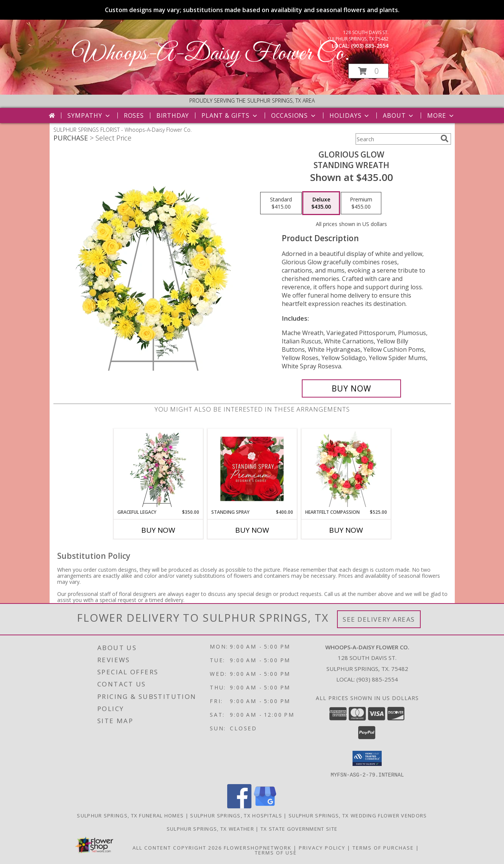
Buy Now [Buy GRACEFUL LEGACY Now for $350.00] (158, 530)
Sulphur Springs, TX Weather (210, 828)
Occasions (294, 115)
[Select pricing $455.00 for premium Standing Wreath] (361, 203)
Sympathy (89, 115)
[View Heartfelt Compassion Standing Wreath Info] (346, 469)
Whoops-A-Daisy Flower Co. (211, 54)
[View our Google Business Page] (265, 806)
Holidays (350, 115)
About (399, 115)
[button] (368, 71)
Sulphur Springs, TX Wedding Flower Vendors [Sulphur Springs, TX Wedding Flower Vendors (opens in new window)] (358, 815)
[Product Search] (396, 139)
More (441, 115)
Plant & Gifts (230, 115)
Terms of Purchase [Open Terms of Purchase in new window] (383, 847)
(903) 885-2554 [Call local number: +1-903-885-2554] (370, 46)
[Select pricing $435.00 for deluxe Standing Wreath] (321, 203)
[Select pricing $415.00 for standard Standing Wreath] (281, 203)
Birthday (173, 115)
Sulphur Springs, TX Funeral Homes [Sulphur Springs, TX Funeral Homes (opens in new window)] (130, 815)
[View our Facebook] (239, 806)
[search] (445, 139)
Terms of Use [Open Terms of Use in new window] (276, 852)
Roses (134, 115)
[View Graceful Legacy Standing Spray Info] (158, 469)
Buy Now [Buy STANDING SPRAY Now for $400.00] (252, 530)
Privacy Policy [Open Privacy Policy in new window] (322, 847)
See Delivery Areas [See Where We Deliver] (379, 619)
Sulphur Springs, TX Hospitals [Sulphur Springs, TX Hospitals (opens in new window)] (236, 815)
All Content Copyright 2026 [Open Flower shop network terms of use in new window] (177, 847)
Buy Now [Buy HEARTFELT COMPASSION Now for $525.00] (346, 530)
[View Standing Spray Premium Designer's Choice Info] (252, 469)
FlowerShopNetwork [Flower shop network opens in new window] (258, 847)
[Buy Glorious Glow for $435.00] (352, 388)
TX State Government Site (299, 828)
